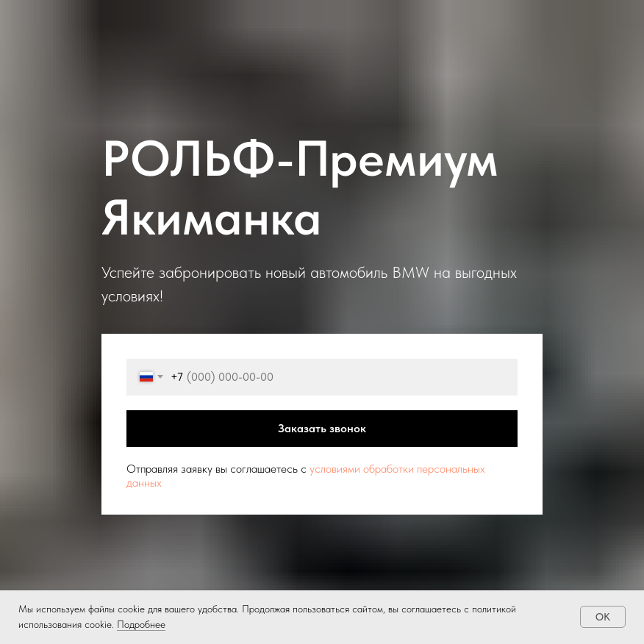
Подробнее (141, 624)
